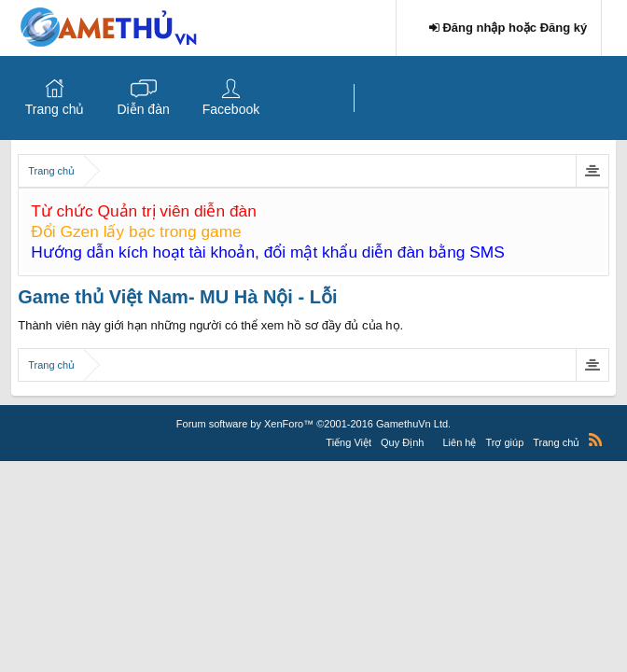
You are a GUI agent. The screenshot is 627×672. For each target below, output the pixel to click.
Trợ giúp (504, 442)
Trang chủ (55, 109)
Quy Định (402, 442)
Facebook (231, 109)
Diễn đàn (143, 109)
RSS (595, 440)
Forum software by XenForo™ (313, 424)
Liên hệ (459, 442)
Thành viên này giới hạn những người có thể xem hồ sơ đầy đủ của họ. (210, 325)
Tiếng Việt (348, 442)
